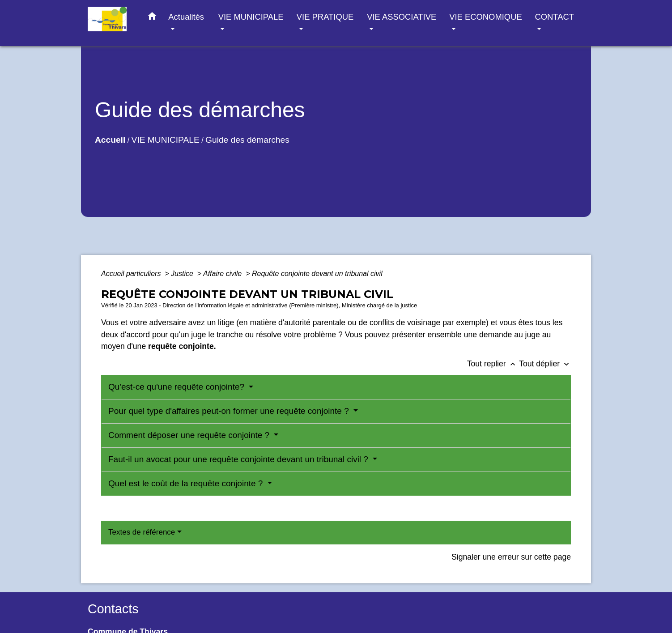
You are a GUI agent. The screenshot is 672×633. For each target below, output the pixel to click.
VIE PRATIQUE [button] (325, 17)
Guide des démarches (247, 140)
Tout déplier (545, 364)
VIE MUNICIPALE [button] (251, 17)
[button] (152, 18)
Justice (183, 274)
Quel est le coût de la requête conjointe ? (187, 483)
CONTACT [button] (554, 17)
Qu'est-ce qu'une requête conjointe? (177, 387)
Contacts (113, 609)
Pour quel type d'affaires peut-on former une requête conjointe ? (230, 411)
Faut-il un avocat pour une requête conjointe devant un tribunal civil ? (239, 459)
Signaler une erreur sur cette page (511, 557)
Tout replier (493, 364)
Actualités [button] (186, 17)
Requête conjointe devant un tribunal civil (317, 274)
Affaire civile (223, 274)
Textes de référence (142, 532)
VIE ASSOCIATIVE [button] (402, 17)
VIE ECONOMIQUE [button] (485, 17)
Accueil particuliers (132, 274)
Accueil (110, 140)
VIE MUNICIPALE (166, 140)
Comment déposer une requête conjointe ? (190, 435)
